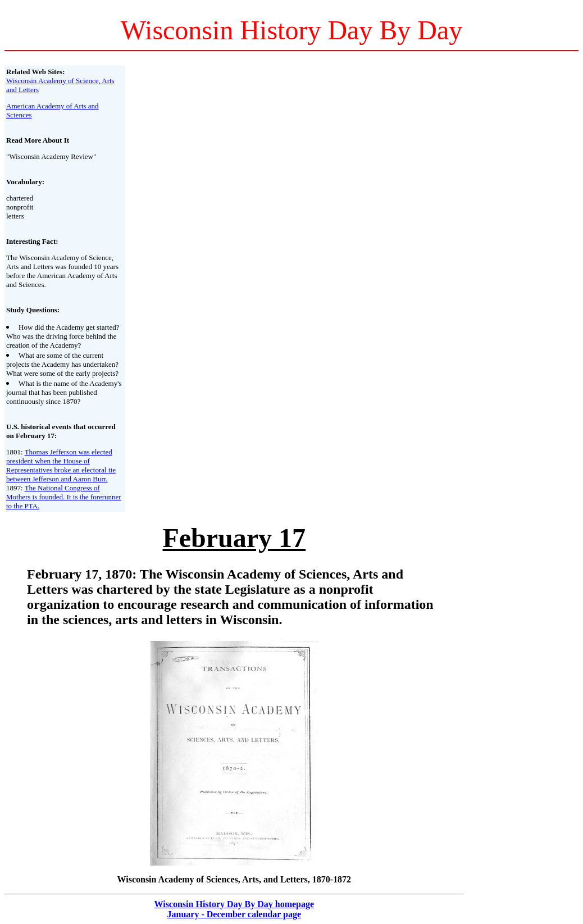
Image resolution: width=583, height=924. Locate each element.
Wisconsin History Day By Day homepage (234, 904)
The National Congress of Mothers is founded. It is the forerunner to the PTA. (64, 497)
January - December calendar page (234, 914)
